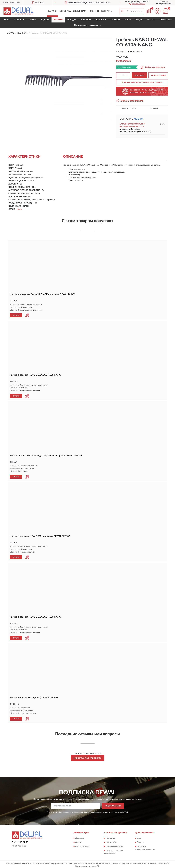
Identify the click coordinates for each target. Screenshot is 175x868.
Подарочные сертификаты (88, 25)
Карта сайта (111, 841)
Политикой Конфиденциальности (88, 811)
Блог (139, 837)
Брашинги (101, 20)
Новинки (94, 11)
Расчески (58, 20)
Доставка (80, 837)
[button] (137, 4)
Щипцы (45, 20)
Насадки (72, 20)
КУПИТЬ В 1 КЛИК (158, 75)
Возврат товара (82, 846)
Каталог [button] (53, 11)
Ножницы (86, 20)
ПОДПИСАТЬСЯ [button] (113, 805)
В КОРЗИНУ (139, 75)
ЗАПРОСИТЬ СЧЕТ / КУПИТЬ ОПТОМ (142, 82)
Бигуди (139, 20)
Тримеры (115, 20)
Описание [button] (155, 108)
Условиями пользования (112, 811)
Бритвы (151, 20)
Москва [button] (139, 119)
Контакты (107, 11)
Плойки (32, 20)
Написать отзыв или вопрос (88, 757)
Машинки (19, 20)
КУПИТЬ (16, 315)
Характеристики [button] (129, 108)
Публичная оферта (114, 846)
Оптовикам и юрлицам (73, 11)
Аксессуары (166, 20)
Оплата (79, 841)
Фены (6, 20)
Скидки (140, 841)
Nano (19, 209)
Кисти (128, 20)
